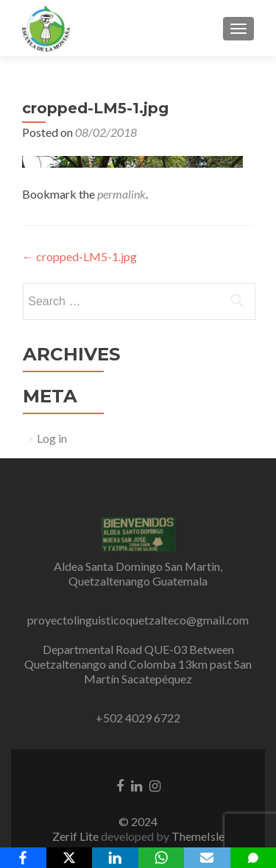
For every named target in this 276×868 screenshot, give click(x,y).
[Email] (207, 858)
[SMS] (254, 858)
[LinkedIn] (115, 858)
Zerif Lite (77, 836)
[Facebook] (23, 858)
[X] (70, 858)
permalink (121, 194)
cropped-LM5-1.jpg (79, 256)
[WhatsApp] (162, 858)
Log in (52, 438)
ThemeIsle (198, 836)
